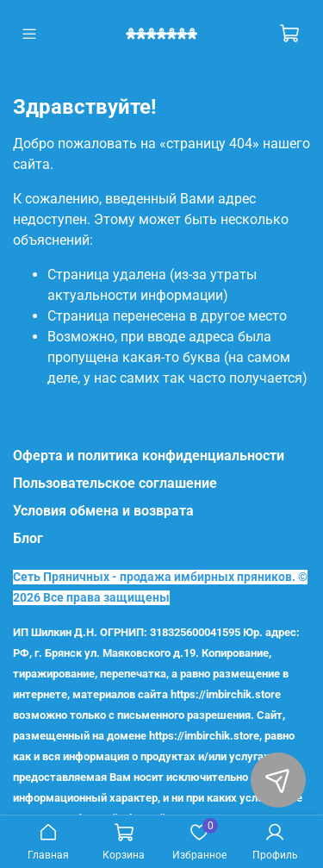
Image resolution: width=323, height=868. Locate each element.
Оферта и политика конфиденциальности (149, 456)
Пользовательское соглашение (115, 483)
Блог (28, 538)
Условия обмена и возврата (103, 511)
